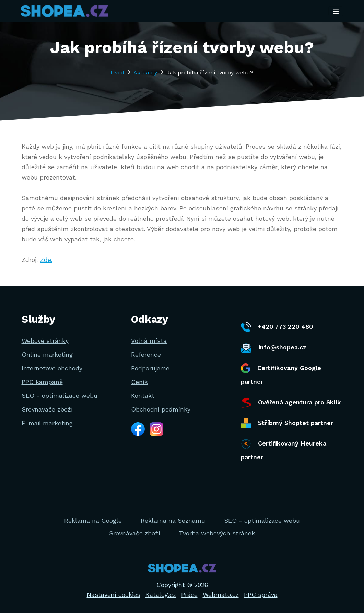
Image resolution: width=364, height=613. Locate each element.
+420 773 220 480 (277, 327)
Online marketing (47, 354)
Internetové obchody (52, 368)
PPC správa (261, 595)
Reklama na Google (93, 521)
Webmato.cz (221, 595)
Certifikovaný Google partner (281, 374)
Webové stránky (45, 341)
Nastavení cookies (114, 595)
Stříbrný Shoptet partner (287, 423)
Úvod (118, 73)
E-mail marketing (47, 423)
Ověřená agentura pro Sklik (291, 403)
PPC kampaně (42, 382)
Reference (146, 354)
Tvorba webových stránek (217, 533)
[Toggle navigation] (336, 11)
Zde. (46, 260)
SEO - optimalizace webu (60, 396)
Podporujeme (150, 368)
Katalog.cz (161, 595)
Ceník (139, 382)
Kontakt (143, 396)
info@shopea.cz (274, 348)
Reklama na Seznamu (173, 521)
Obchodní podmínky (161, 409)
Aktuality (145, 73)
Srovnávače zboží (47, 409)
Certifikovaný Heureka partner (284, 450)
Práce (189, 595)
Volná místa (149, 341)
